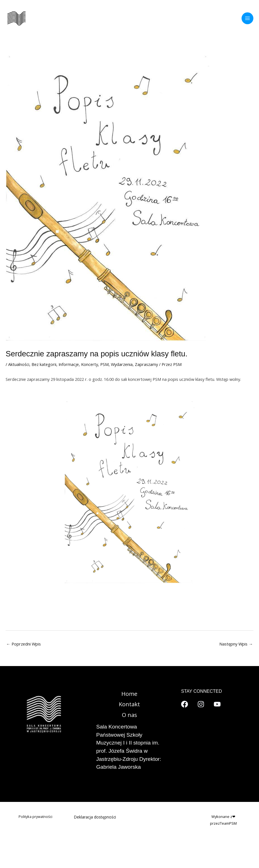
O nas (129, 715)
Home (129, 694)
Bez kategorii (44, 364)
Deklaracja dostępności (95, 817)
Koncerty (90, 364)
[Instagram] (201, 704)
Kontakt (129, 704)
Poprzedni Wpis (24, 644)
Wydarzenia (122, 364)
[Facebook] (185, 704)
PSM (104, 364)
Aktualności (19, 364)
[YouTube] (217, 704)
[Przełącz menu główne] (247, 18)
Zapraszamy (146, 364)
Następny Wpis (236, 644)
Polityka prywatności (35, 817)
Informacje (69, 364)
